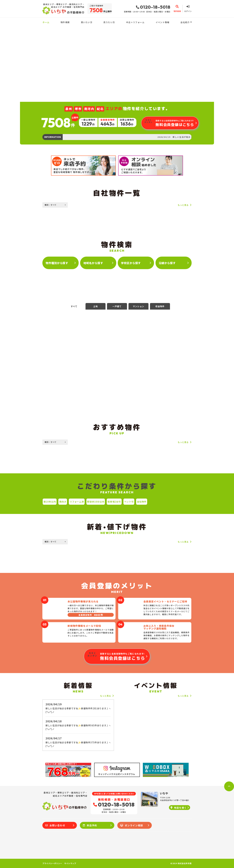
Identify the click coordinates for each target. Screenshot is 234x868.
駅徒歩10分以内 (96, 502)
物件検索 (65, 22)
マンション (139, 306)
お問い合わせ (55, 825)
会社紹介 (185, 22)
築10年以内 (50, 502)
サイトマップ (70, 863)
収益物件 (160, 306)
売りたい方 (109, 22)
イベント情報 (163, 22)
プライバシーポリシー (52, 863)
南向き (63, 502)
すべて (74, 306)
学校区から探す (131, 263)
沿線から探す (167, 263)
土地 (96, 306)
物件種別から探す (57, 263)
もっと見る (183, 205)
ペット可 (129, 502)
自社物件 (142, 502)
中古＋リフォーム (135, 22)
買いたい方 (87, 22)
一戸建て (117, 306)
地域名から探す (93, 263)
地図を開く (179, 808)
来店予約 (90, 825)
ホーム (46, 22)
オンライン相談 (132, 825)
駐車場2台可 (114, 502)
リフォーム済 (77, 502)
